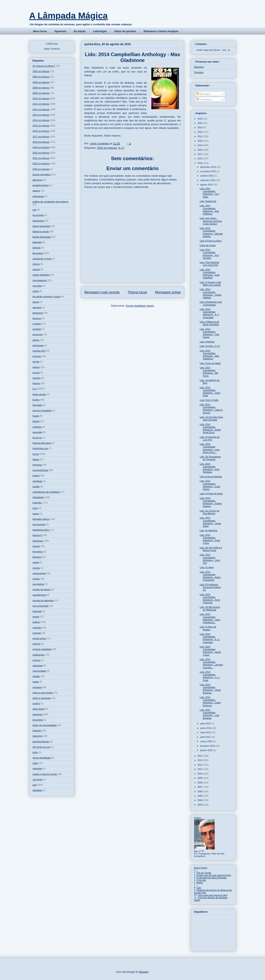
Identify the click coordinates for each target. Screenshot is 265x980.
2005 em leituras (41, 82)
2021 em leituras (41, 158)
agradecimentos (41, 185)
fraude (36, 416)
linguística (38, 552)
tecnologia (38, 720)
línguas (36, 546)
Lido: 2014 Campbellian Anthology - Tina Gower (209, 333)
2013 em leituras (41, 115)
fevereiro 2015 (208, 746)
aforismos (37, 180)
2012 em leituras (41, 109)
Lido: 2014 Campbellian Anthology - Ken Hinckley (209, 254)
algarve (36, 191)
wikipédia (37, 790)
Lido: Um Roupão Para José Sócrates (211, 418)
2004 (200, 800)
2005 (200, 796)
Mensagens (204, 94)
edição (36, 340)
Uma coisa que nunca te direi (212, 895)
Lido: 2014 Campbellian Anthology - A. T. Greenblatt (209, 313)
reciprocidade (39, 671)
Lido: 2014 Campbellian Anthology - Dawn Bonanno (210, 701)
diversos (37, 318)
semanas (37, 687)
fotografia (37, 405)
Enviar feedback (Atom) (140, 306)
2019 (200, 145)
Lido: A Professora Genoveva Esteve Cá (210, 587)
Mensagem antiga (168, 292)
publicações (39, 655)
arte (34, 210)
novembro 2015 (208, 171)
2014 (200, 756)
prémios (37, 644)
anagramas (38, 196)
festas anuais (39, 394)
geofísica (37, 427)
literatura (37, 557)
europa (36, 373)
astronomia (38, 221)
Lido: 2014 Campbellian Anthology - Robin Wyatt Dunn (210, 428)
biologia (36, 248)
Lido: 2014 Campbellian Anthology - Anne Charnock (210, 599)
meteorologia (39, 573)
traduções (37, 736)
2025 (200, 119)
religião (36, 676)
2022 (200, 132)
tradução (37, 731)
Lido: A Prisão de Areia (211, 494)
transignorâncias (41, 742)
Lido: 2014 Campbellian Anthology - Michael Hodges (211, 232)
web (35, 785)
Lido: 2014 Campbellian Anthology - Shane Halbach (211, 293)
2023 (200, 127)
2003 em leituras (41, 71)
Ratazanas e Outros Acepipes (161, 31)
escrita (36, 362)
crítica (36, 291)
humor (36, 454)
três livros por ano (42, 747)
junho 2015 (206, 728)
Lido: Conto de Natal (210, 363)
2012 (200, 765)
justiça (36, 514)
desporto (37, 307)
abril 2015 (205, 737)
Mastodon (199, 67)
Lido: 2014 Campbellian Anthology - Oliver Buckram (210, 689)
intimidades (38, 497)
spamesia (37, 714)
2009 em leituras (41, 93)
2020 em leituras (41, 153)
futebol (36, 421)
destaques (38, 313)
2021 (200, 136)
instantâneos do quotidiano (46, 492)
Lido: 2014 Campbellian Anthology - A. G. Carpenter (210, 638)
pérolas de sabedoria (43, 600)
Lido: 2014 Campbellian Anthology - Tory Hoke (209, 193)
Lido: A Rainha (207, 342)
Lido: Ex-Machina (208, 530)
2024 (200, 123)
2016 (200, 158)
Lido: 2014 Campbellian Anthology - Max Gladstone (209, 355)
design (36, 302)
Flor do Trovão (204, 873)
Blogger (144, 972)
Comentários (204, 99)
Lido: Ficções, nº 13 (210, 346)
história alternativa (42, 443)
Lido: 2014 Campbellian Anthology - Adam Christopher (210, 576)
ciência (36, 264)
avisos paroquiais (41, 226)
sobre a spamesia (42, 698)
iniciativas (37, 481)
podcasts (37, 611)
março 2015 (207, 741)
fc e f (121, 148)
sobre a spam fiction (43, 693)
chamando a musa (42, 259)
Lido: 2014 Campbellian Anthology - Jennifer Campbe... (211, 663)
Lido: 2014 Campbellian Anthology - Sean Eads (210, 392)
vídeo (35, 763)
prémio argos (39, 638)
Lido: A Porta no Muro (211, 241)
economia (37, 334)
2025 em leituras (41, 169)
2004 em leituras (41, 77)
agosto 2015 (207, 185)
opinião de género (42, 589)
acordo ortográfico (42, 174)
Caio (199, 888)
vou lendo (37, 779)
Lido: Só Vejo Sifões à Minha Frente (211, 549)
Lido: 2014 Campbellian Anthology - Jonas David (210, 522)
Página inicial (137, 292)
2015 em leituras (107, 148)
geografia (37, 432)
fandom (36, 383)
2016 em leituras (41, 131)
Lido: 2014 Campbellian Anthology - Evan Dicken (210, 485)
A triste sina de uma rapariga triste (214, 875)
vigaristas (37, 768)
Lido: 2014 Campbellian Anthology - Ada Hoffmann (209, 210)
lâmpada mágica (41, 519)
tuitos (35, 752)
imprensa (37, 465)
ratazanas (37, 665)
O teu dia (201, 880)
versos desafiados (42, 758)
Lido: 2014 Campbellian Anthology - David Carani (210, 651)
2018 (200, 150)
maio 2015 (206, 732)
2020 (200, 141)
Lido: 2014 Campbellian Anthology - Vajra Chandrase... (210, 618)
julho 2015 (206, 724)
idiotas (36, 459)
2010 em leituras (41, 98)
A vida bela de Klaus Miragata (212, 878)
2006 (200, 791)
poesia (36, 617)
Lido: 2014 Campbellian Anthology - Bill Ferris (209, 372)
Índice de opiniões (125, 31)
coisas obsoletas (41, 275)
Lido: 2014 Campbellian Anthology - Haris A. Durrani (211, 409)
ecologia (37, 329)
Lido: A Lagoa (207, 567)
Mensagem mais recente (102, 292)
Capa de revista (208, 245)
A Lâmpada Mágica (68, 16)
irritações (37, 503)
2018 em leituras (41, 142)
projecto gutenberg (42, 649)
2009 (200, 778)
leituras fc (37, 535)
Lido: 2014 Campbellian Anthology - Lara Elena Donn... (210, 448)
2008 (200, 783)
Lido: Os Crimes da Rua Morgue (209, 512)
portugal (37, 633)
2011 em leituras (41, 104)
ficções (36, 400)
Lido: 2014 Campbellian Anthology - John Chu (210, 559)
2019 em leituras (41, 147)
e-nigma (37, 324)
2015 (200, 163)
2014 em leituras (41, 120)
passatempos (39, 595)
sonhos (36, 703)
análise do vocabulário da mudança (50, 202)
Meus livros (40, 31)
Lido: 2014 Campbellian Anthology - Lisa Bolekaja (209, 714)
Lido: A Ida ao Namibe (211, 477)
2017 (200, 154)
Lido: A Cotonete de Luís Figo (210, 438)
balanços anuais (41, 231)
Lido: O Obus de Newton (208, 628)
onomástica (38, 584)
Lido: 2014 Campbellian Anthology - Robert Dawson (211, 502)
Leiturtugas (100, 31)
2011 (200, 769)
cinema (36, 269)
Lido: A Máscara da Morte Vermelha (209, 323)
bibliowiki (37, 242)
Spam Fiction (201, 868)
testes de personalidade (45, 725)
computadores (40, 280)
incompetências (40, 470)
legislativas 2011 (41, 530)
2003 (200, 805)
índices (36, 475)
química (37, 660)
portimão (37, 628)
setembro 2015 (208, 180)
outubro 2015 (207, 176)
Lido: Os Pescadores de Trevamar (210, 458)
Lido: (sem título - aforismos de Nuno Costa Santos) (211, 221)
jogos (35, 508)
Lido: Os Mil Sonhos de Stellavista (210, 608)
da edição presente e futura (46, 296)
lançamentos (39, 524)
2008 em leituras (41, 88)
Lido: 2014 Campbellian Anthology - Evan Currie (210, 539)
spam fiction (39, 709)
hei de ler (37, 438)
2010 (200, 774)
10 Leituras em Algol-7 (44, 66)
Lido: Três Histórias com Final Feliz (209, 264)
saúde (36, 682)
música (36, 579)
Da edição (80, 31)
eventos (37, 378)
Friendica (199, 72)
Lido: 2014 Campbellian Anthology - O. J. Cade (210, 676)
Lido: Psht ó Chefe (209, 400)
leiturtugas (38, 541)
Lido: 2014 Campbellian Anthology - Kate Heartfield (210, 274)
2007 (200, 787)
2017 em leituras (41, 137)
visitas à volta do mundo (45, 774)
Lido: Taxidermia (208, 201)
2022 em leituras (41, 163)
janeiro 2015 (207, 750)
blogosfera (38, 253)
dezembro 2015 (208, 167)
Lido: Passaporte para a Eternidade (211, 303)
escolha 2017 (39, 351)
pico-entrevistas (40, 606)
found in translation (42, 410)
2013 (200, 760)
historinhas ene (40, 448)
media (36, 562)
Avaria (200, 883)
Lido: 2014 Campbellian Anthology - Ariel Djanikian (209, 468)
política (36, 622)
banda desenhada (42, 237)
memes (36, 568)
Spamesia (60, 31)
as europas (38, 215)
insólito (36, 486)
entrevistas (38, 345)
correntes (37, 286)
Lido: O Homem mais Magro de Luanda (210, 284)
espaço (36, 367)
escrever (37, 356)
